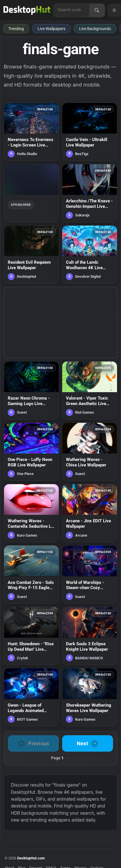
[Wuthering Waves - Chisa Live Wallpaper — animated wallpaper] (90, 452)
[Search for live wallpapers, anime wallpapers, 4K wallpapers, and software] (71, 10)
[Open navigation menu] (114, 10)
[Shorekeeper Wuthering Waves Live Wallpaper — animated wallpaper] (90, 697)
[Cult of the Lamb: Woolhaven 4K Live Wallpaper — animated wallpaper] (90, 255)
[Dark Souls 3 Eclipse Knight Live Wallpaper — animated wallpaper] (90, 636)
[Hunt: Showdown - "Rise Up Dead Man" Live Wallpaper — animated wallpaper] (31, 636)
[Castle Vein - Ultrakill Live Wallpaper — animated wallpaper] (90, 132)
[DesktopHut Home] (27, 10)
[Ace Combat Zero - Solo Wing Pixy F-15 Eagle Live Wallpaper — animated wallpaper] (31, 574)
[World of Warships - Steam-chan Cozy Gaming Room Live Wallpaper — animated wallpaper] (90, 574)
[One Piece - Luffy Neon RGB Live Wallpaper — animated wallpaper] (31, 452)
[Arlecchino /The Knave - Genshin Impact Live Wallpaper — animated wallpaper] (90, 193)
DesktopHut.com (31, 858)
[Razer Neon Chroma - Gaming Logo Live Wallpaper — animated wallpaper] (31, 390)
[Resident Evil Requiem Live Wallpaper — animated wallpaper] (31, 255)
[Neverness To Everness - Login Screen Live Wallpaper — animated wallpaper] (31, 132)
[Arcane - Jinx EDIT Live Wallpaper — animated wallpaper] (90, 513)
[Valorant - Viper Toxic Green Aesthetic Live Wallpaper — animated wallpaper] (90, 390)
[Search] (97, 10)
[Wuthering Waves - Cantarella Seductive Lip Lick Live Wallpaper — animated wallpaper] (31, 513)
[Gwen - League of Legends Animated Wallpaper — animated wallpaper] (31, 697)
